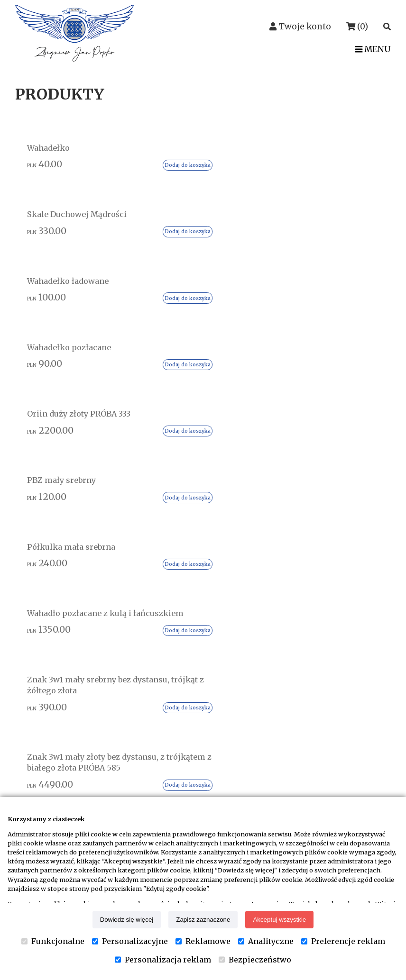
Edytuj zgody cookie (186, 698)
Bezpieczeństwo (255, 960)
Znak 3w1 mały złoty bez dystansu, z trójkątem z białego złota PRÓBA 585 (155, 413)
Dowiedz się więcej (127, 920)
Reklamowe (203, 941)
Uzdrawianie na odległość (322, 644)
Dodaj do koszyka (79, 202)
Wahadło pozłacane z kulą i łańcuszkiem (338, 279)
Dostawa (164, 641)
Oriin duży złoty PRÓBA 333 (55, 273)
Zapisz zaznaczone (203, 920)
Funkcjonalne (53, 941)
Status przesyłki (179, 626)
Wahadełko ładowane (241, 157)
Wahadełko (53, 151)
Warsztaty (292, 688)
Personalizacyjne (130, 941)
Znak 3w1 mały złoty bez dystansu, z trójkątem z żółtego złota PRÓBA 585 (249, 413)
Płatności (166, 684)
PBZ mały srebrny (143, 268)
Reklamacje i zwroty (187, 670)
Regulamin (169, 655)
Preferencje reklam (343, 941)
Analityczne (266, 941)
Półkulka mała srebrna (248, 268)
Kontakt (48, 762)
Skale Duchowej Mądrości (144, 163)
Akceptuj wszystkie (279, 920)
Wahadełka (294, 659)
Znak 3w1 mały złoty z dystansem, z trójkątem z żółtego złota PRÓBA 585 (342, 413)
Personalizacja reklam (163, 960)
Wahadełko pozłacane (335, 157)
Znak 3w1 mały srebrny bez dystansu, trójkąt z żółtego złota (61, 407)
